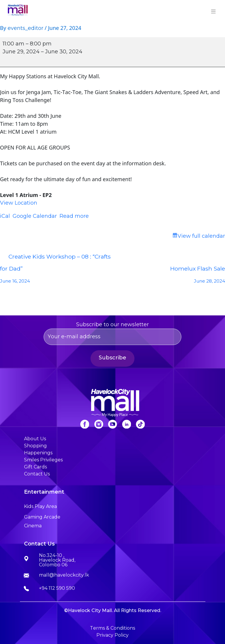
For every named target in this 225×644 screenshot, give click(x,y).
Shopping (35, 446)
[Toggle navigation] (214, 11)
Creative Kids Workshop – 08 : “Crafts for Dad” (56, 270)
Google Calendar (35, 216)
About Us (35, 439)
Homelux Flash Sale (169, 276)
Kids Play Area (40, 506)
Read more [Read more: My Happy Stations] (74, 216)
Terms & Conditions (112, 628)
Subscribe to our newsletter (112, 333)
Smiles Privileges (43, 460)
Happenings (38, 453)
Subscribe (112, 358)
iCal (5, 216)
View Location (19, 203)
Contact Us (37, 474)
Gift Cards (35, 467)
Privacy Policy (112, 635)
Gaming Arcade (42, 517)
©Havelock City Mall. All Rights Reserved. (113, 610)
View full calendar (201, 236)
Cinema (33, 526)
